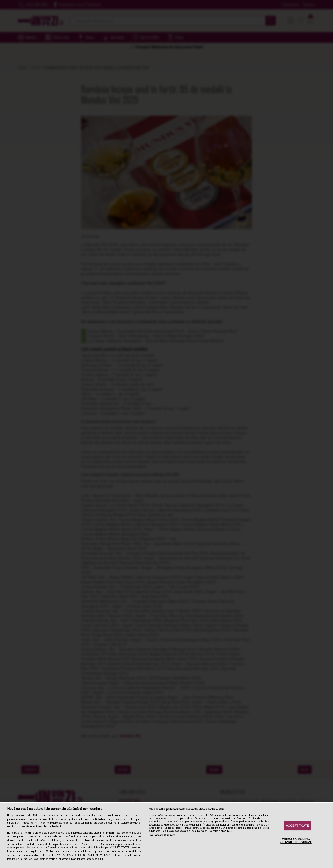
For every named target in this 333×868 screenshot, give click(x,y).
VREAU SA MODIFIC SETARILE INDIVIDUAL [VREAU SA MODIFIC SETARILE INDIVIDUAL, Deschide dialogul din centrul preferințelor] (296, 841)
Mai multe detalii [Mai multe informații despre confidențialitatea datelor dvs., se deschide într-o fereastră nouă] (53, 826)
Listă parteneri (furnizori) (162, 835)
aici (90, 848)
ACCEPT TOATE (297, 826)
